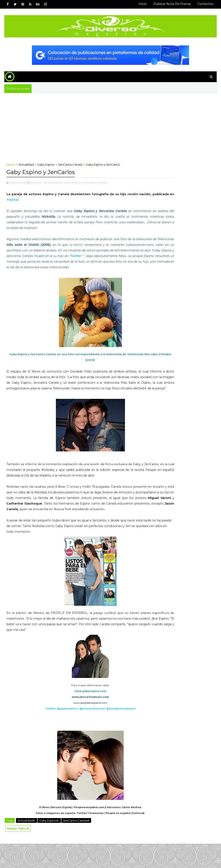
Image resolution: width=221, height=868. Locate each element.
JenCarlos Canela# (76, 844)
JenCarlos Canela (70, 166)
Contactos (205, 4)
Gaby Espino (46, 166)
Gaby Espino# (49, 844)
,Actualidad (55, 183)
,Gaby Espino (72, 183)
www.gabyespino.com (77, 714)
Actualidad (26, 166)
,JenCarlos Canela (94, 183)
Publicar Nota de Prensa (172, 4)
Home (11, 166)
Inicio (143, 4)
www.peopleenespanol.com (77, 726)
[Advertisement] (111, 125)
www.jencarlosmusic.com (77, 720)
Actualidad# (27, 844)
